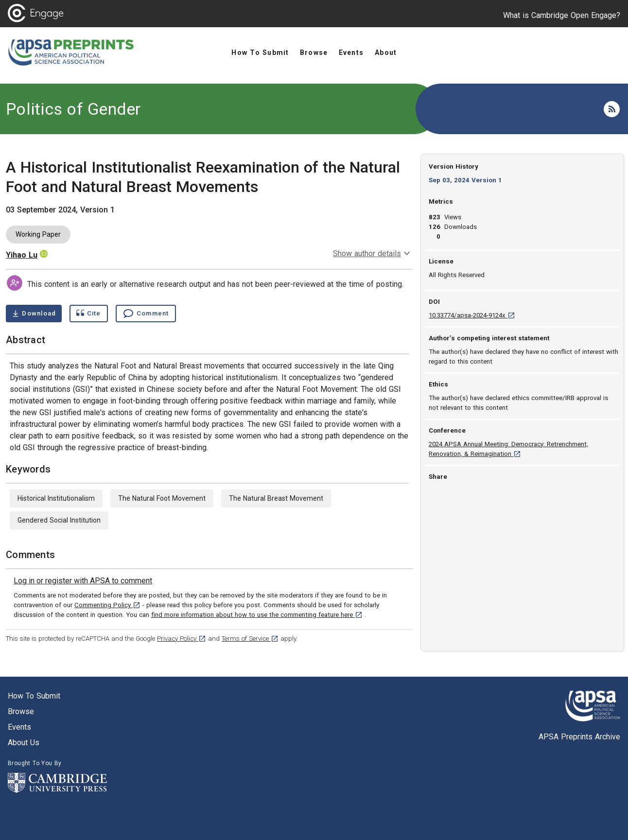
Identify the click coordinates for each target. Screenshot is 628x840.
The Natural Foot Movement (162, 498)
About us (24, 743)
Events (19, 727)
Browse (21, 711)
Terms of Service (250, 639)
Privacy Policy (182, 639)
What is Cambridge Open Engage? (562, 15)
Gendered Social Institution (59, 520)
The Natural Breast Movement (276, 498)
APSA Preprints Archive (579, 737)
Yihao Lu (22, 255)
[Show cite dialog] (88, 314)
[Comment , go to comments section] (146, 314)
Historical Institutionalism (56, 498)
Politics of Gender (73, 109)
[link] (83, 581)
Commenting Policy (107, 605)
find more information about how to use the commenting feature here (257, 615)
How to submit (34, 696)
